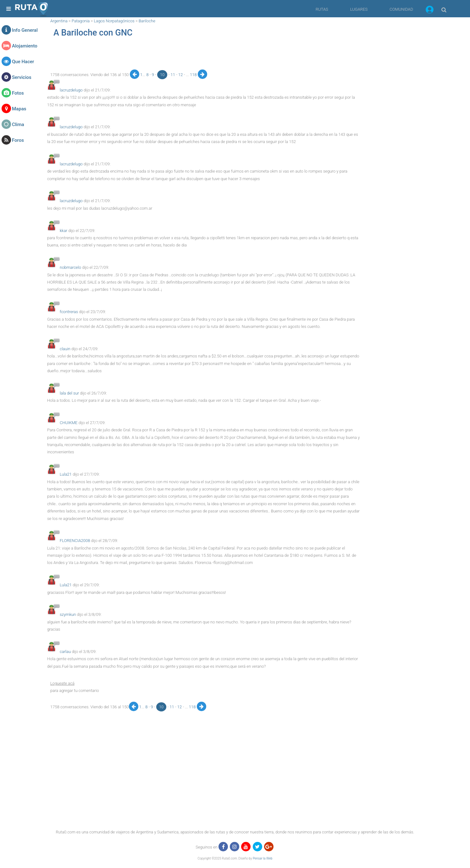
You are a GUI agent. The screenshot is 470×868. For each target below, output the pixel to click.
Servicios (22, 77)
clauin (65, 349)
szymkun (68, 614)
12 (181, 75)
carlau (65, 652)
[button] (430, 11)
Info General (25, 30)
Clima (18, 124)
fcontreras (69, 312)
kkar (64, 231)
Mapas (19, 109)
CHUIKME (69, 423)
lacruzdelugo (71, 90)
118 (194, 75)
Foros (18, 140)
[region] (204, 55)
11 (174, 75)
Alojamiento (25, 46)
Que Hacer (23, 62)
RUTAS (322, 9)
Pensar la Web (263, 858)
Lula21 (66, 474)
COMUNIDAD (401, 9)
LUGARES (359, 9)
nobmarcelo (70, 267)
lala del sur (69, 393)
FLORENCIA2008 (75, 541)
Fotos (18, 93)
